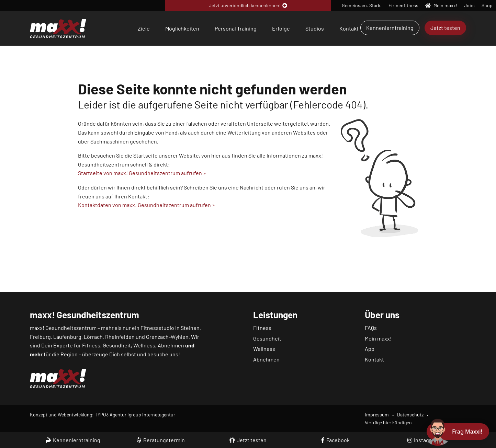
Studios (315, 28)
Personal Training (236, 28)
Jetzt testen (445, 28)
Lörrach (93, 337)
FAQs (371, 328)
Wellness (264, 349)
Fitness (262, 328)
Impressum (377, 415)
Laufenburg (67, 337)
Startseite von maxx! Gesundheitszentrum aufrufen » (142, 173)
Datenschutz (410, 415)
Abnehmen (266, 359)
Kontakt (349, 28)
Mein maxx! (378, 338)
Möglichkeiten (182, 28)
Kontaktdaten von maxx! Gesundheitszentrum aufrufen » (146, 205)
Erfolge (281, 28)
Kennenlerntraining (390, 28)
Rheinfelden (120, 337)
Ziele (144, 28)
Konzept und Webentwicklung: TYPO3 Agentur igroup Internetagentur (103, 415)
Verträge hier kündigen (388, 422)
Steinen (190, 328)
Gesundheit (267, 338)
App (370, 349)
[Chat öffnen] (458, 432)
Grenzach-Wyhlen (167, 337)
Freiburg (40, 337)
